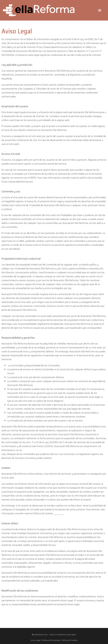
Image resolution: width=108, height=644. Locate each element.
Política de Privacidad (51, 640)
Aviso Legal (35, 640)
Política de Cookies (69, 640)
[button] (100, 10)
